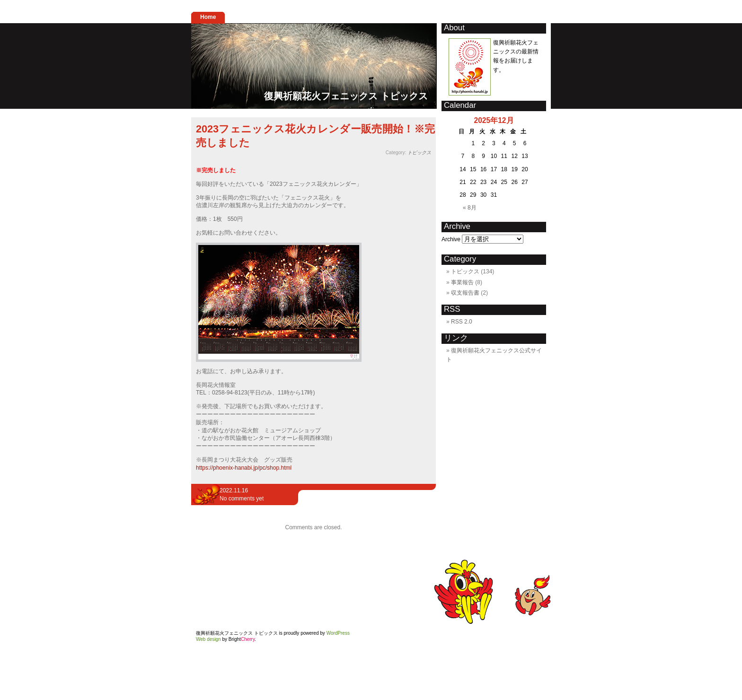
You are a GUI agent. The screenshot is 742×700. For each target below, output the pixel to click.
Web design (208, 639)
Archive (451, 239)
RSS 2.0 (462, 322)
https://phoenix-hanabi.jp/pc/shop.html (244, 468)
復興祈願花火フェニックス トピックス (346, 96)
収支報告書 (465, 293)
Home (208, 17)
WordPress (338, 633)
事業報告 (462, 282)
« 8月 (470, 208)
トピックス (419, 153)
